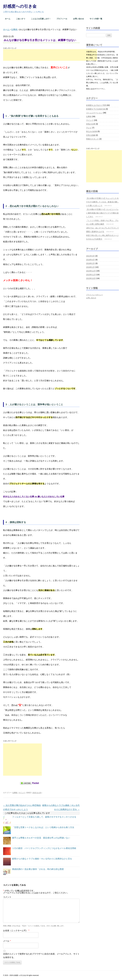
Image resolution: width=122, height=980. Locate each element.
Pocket (36, 783)
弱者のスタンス (92, 139)
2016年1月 (90, 267)
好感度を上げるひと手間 (96, 105)
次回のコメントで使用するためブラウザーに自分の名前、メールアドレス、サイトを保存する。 (41, 956)
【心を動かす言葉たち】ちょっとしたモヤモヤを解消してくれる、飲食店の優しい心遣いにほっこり (102, 202)
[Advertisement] (50, 55)
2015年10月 (91, 278)
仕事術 (15, 793)
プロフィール (62, 19)
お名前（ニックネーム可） (16, 931)
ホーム (8, 19)
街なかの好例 (92, 131)
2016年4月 (90, 260)
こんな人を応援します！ (41, 19)
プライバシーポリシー (95, 295)
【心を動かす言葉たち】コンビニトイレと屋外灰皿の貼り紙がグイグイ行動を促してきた (102, 213)
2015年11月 (91, 275)
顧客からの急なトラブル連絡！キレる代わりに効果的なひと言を (42, 859)
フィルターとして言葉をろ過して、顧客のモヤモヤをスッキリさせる (44, 817)
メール (7, 941)
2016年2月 (90, 263)
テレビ (89, 128)
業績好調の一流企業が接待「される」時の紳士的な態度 (38, 869)
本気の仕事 (91, 124)
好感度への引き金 (20, 6)
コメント (7, 897)
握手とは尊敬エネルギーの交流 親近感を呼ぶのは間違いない (41, 838)
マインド (22, 793)
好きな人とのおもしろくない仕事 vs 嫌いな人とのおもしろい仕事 (34, 497)
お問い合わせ (78, 19)
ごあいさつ (21, 19)
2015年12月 (91, 271)
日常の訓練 (91, 135)
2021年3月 (90, 256)
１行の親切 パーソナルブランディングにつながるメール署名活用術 (44, 848)
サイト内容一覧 (96, 19)
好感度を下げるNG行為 (96, 109)
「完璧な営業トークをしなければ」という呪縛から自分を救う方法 (43, 827)
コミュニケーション (94, 113)
